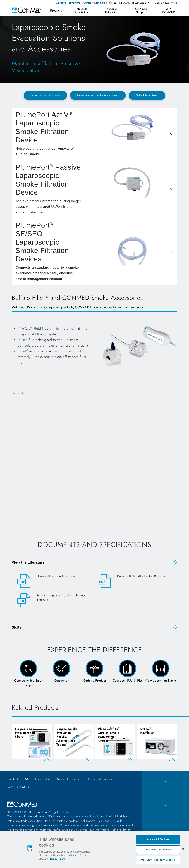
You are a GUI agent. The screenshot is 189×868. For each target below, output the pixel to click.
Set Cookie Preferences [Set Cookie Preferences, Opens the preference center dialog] (158, 850)
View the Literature (28, 562)
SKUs (17, 627)
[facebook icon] (165, 784)
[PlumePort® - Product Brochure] (54, 581)
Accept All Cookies (158, 839)
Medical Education (70, 780)
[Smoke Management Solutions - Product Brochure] (54, 601)
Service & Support (101, 780)
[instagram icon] (165, 808)
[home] (27, 10)
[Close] (183, 849)
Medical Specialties (38, 780)
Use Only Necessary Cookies (158, 860)
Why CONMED (18, 788)
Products (13, 780)
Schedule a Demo (147, 95)
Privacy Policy (57, 859)
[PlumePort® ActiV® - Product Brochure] (135, 581)
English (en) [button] (160, 3)
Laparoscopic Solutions (45, 95)
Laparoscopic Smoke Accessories (98, 95)
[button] (129, 3)
